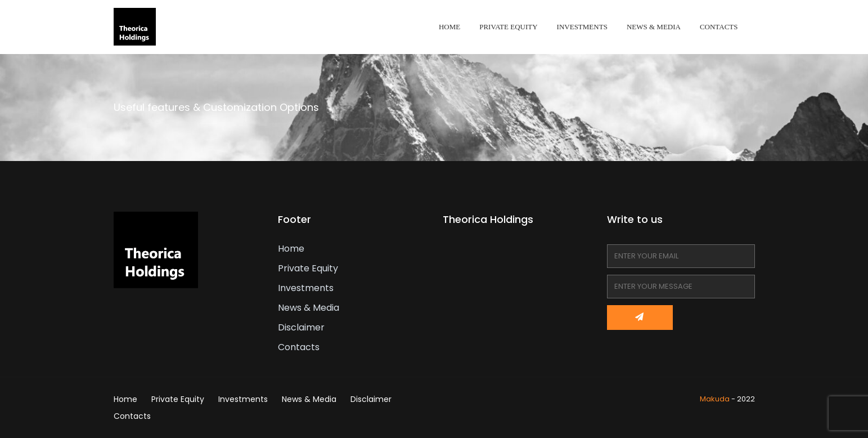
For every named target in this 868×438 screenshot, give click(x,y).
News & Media (654, 27)
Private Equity (508, 27)
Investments (582, 27)
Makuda (715, 399)
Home (449, 27)
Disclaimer (301, 327)
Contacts (719, 27)
